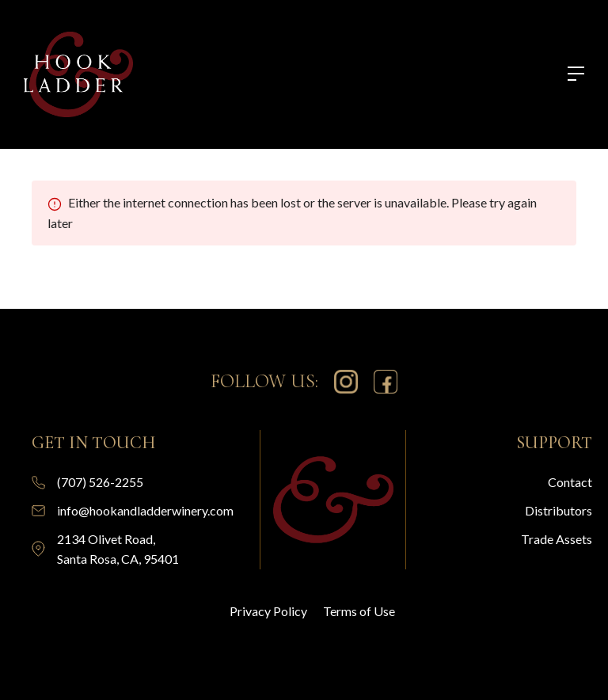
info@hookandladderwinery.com (145, 510)
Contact (570, 482)
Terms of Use (359, 611)
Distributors (559, 510)
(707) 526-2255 (100, 482)
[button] (569, 75)
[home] (78, 74)
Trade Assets (557, 539)
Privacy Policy (268, 611)
